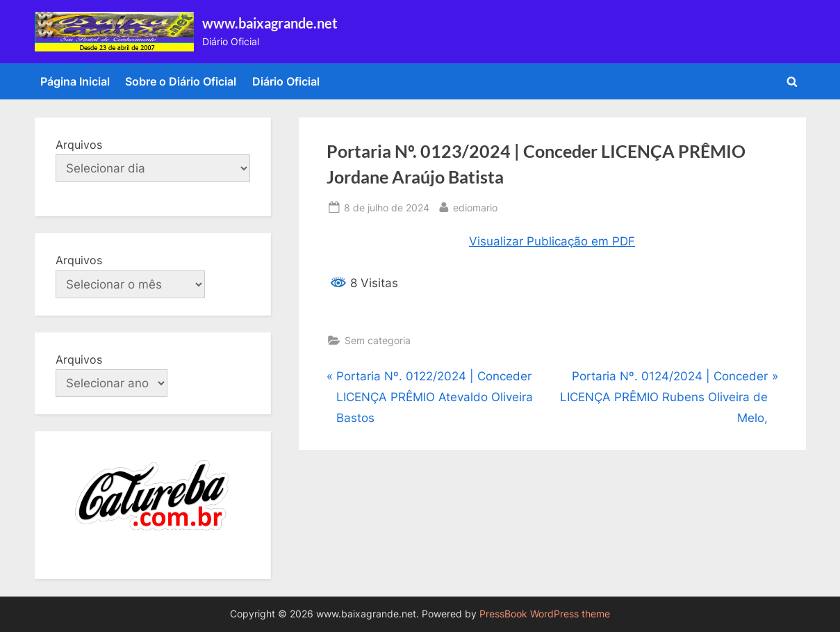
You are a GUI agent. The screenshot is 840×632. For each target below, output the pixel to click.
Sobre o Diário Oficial (181, 81)
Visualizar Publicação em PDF (552, 241)
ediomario (475, 206)
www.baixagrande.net (270, 23)
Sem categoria (378, 340)
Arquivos (79, 145)
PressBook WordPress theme (545, 614)
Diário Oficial (286, 81)
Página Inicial (75, 81)
